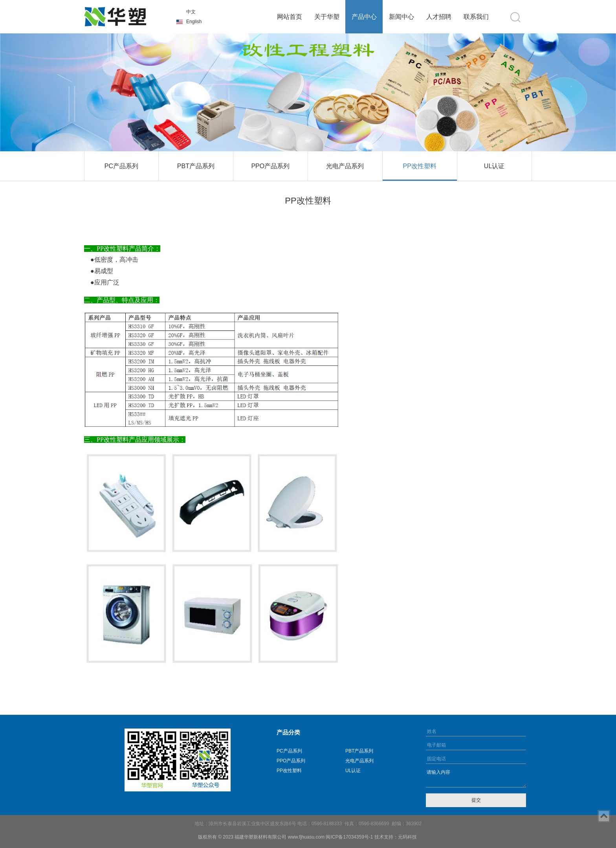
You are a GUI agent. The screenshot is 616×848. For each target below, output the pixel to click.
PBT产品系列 (196, 166)
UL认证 (494, 166)
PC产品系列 (121, 166)
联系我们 (476, 17)
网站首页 (290, 17)
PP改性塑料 (419, 166)
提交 (476, 800)
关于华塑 (327, 17)
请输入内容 (476, 778)
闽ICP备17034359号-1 (349, 837)
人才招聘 (439, 17)
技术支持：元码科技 (396, 837)
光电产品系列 (345, 166)
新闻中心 (401, 17)
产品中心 (364, 17)
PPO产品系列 (270, 166)
